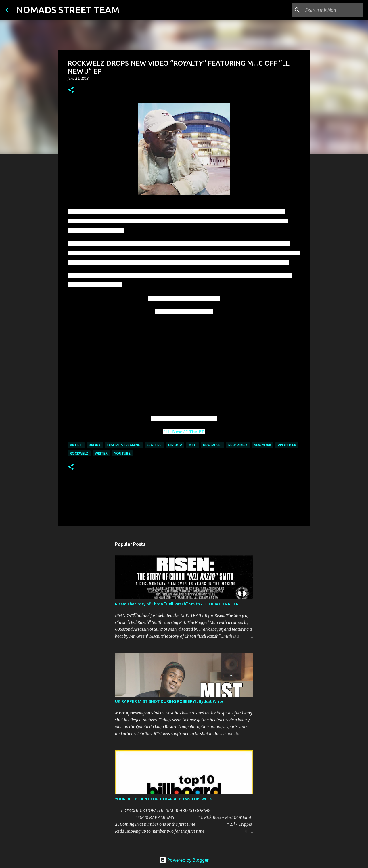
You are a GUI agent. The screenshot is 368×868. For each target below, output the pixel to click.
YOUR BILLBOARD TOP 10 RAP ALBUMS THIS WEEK (164, 799)
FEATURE (154, 445)
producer (287, 445)
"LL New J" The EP (184, 432)
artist (76, 445)
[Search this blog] (333, 10)
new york (262, 445)
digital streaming (124, 445)
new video (238, 445)
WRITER (101, 453)
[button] (71, 90)
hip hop (175, 445)
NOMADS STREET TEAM (68, 10)
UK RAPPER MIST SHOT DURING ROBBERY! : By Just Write (169, 701)
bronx (95, 445)
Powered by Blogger (184, 860)
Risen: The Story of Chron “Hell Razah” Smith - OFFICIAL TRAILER (177, 604)
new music (212, 445)
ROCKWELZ (79, 453)
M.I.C (192, 445)
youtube (122, 453)
